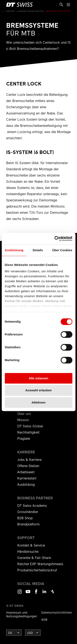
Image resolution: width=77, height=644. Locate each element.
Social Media (31, 584)
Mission (23, 420)
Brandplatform (28, 524)
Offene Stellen (28, 466)
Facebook (36, 593)
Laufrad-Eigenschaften (30, 11)
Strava (53, 593)
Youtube (28, 593)
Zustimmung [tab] (14, 250)
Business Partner (35, 498)
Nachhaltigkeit (28, 432)
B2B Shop (25, 518)
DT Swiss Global (30, 426)
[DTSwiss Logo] (19, 5)
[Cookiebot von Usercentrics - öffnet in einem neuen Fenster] (55, 239)
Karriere (26, 452)
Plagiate (24, 438)
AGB (44, 619)
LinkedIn (44, 593)
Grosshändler (28, 512)
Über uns (24, 413)
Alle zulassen (38, 378)
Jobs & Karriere (29, 459)
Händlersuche (28, 551)
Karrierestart (27, 478)
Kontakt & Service (31, 545)
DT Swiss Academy (32, 505)
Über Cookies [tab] (62, 250)
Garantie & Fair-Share (34, 557)
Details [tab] (38, 250)
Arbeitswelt (26, 472)
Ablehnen (38, 402)
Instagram (20, 593)
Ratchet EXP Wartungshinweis (40, 564)
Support (10, 11)
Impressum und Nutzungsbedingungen (22, 614)
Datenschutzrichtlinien (57, 612)
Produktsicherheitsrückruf (37, 570)
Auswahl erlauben (38, 390)
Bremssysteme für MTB (58, 11)
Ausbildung (26, 484)
